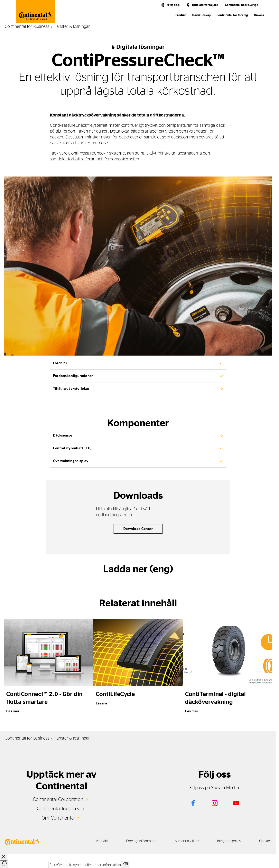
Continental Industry (58, 809)
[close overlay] (4, 857)
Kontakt (96, 841)
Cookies (265, 841)
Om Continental (58, 818)
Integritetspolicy (228, 841)
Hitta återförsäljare (205, 5)
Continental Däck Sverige (242, 5)
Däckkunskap (201, 15)
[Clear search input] (126, 864)
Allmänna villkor (184, 841)
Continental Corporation (58, 799)
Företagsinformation (137, 841)
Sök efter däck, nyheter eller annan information (85, 865)
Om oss (259, 15)
